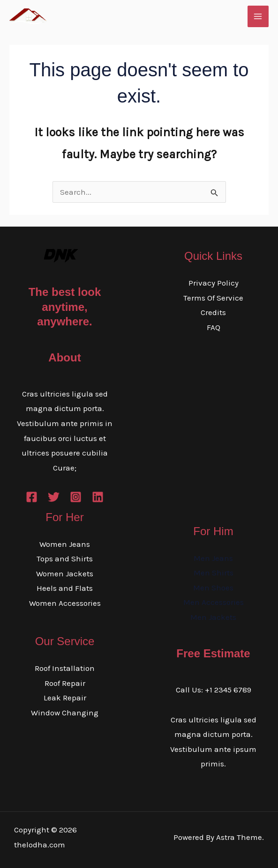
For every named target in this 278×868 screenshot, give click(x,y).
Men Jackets (213, 617)
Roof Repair (65, 683)
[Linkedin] (98, 497)
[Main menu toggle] (258, 16)
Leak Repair (65, 698)
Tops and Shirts (65, 559)
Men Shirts (214, 573)
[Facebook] (32, 497)
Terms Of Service (213, 298)
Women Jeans (65, 544)
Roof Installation (65, 668)
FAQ (214, 327)
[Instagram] (76, 497)
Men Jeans (213, 558)
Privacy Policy (214, 283)
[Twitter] (54, 497)
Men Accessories (214, 602)
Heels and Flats (65, 588)
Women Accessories (65, 603)
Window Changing (65, 713)
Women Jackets (65, 574)
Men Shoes (213, 588)
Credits (213, 312)
